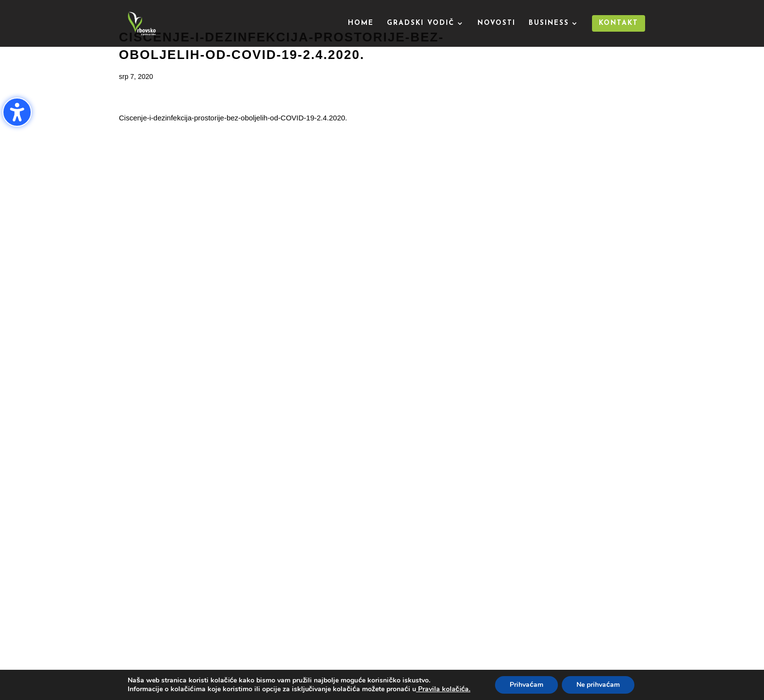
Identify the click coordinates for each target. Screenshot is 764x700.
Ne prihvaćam (598, 685)
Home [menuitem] (361, 23)
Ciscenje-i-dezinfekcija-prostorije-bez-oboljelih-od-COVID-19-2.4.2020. (233, 118)
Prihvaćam (526, 685)
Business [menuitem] (549, 23)
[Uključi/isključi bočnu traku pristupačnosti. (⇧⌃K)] (17, 112)
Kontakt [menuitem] (619, 23)
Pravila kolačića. (443, 689)
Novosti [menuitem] (497, 23)
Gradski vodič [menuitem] (421, 23)
